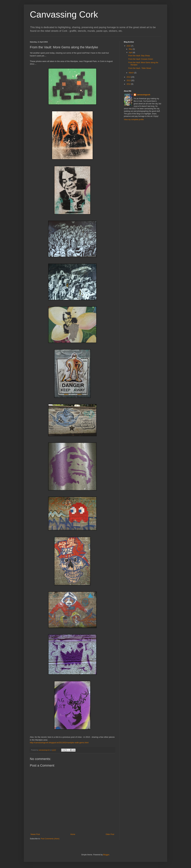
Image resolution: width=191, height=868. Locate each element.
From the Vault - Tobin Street (140, 68)
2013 (129, 80)
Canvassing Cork (64, 14)
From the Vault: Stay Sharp (139, 56)
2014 (129, 77)
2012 (129, 84)
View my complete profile (134, 120)
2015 (129, 46)
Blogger (106, 855)
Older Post (110, 834)
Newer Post (35, 834)
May (131, 49)
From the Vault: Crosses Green (141, 59)
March (132, 73)
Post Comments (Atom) (50, 839)
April (131, 53)
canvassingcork (143, 95)
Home (73, 834)
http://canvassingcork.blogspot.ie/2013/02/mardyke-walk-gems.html (59, 743)
